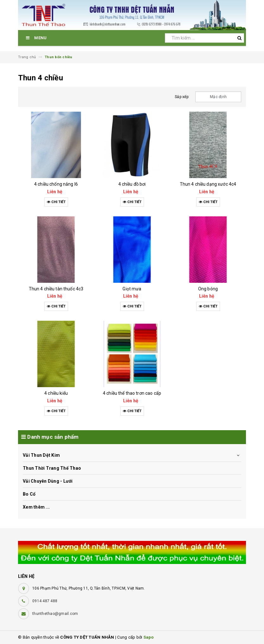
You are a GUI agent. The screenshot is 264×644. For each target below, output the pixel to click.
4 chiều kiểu (56, 393)
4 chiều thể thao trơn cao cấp (132, 393)
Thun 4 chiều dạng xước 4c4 (208, 184)
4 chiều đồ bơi (132, 184)
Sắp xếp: (182, 97)
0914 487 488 (45, 601)
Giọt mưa (132, 289)
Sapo (149, 637)
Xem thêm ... (36, 507)
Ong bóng (208, 289)
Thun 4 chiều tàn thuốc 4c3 (56, 289)
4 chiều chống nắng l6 (56, 184)
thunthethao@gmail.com (55, 614)
